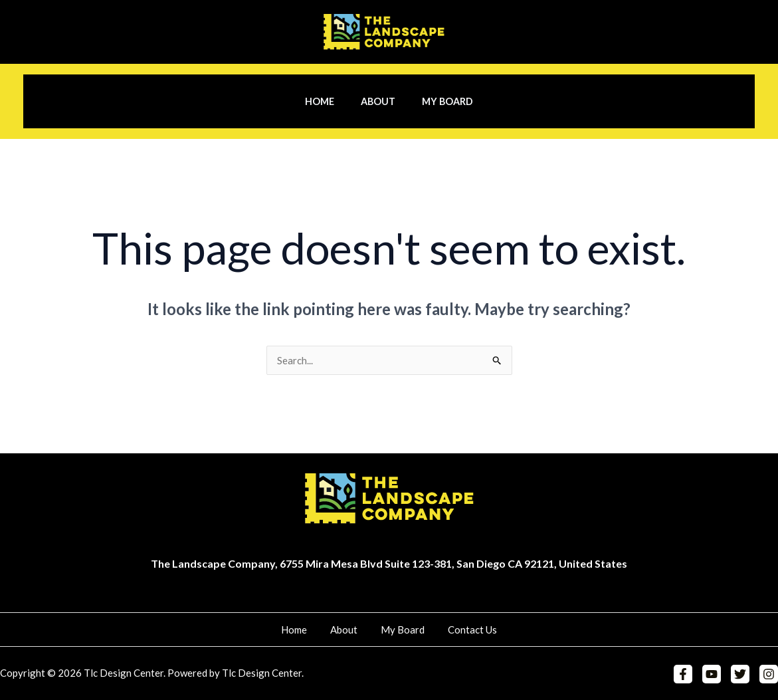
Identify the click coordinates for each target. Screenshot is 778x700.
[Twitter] (742, 675)
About (378, 101)
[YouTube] (715, 675)
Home (327, 101)
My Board (440, 101)
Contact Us (461, 630)
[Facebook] (688, 675)
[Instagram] (769, 675)
